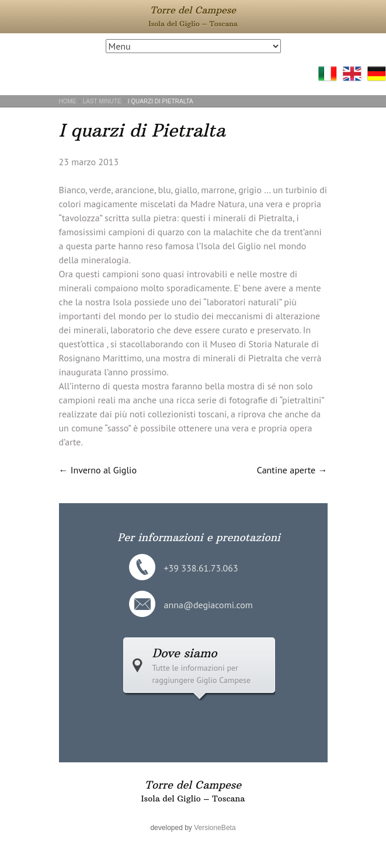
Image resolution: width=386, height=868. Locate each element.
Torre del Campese (193, 10)
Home (68, 101)
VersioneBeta (215, 828)
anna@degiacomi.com (208, 605)
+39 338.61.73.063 (201, 568)
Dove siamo (185, 653)
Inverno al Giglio (98, 470)
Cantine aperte (292, 470)
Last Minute (102, 101)
